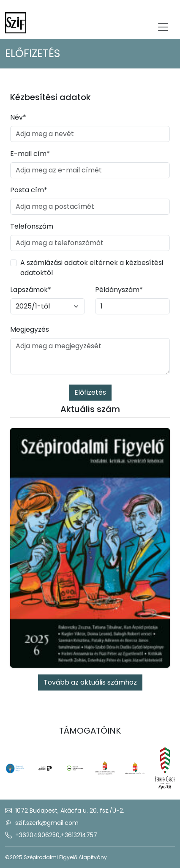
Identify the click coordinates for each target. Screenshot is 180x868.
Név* (18, 117)
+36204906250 (37, 835)
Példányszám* (119, 290)
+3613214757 (79, 835)
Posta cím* (29, 190)
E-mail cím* (30, 154)
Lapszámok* (31, 290)
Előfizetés (90, 392)
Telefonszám (32, 226)
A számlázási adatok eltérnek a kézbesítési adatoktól (92, 268)
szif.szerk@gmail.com (47, 823)
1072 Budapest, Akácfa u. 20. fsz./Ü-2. (70, 811)
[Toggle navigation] (163, 27)
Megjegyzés (30, 329)
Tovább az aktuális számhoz (90, 682)
